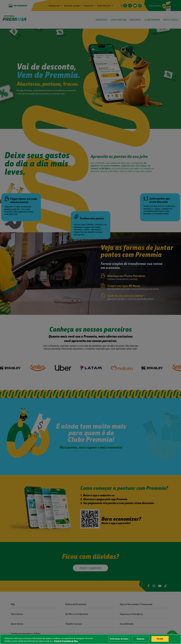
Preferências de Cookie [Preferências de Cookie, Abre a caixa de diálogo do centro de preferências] (119, 639)
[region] (91, 639)
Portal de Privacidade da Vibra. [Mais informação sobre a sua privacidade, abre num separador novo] (66, 641)
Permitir (160, 639)
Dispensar (141, 639)
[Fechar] (177, 639)
